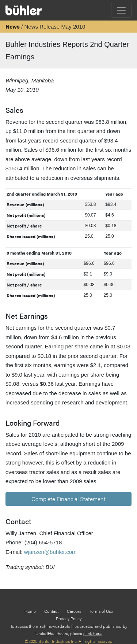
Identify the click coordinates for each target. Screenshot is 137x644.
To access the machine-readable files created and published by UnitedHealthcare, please (69, 630)
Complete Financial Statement (68, 499)
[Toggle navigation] (121, 10)
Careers (74, 611)
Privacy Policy (69, 618)
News (13, 26)
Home (30, 611)
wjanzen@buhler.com (50, 552)
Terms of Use (101, 611)
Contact (51, 611)
